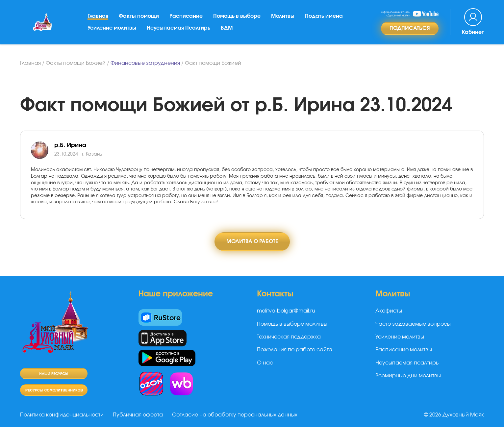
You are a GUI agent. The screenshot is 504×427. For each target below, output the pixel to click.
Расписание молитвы (404, 350)
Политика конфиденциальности (62, 415)
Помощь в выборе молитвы (292, 324)
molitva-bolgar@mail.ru (286, 311)
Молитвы (283, 16)
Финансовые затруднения (145, 63)
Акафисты (389, 311)
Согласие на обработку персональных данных (235, 415)
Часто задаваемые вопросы (413, 324)
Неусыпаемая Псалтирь (178, 28)
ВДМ (227, 28)
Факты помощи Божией (76, 63)
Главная (98, 16)
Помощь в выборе (237, 16)
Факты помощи (139, 16)
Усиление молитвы (112, 28)
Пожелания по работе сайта (295, 350)
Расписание (186, 16)
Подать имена (324, 16)
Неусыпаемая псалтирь (407, 363)
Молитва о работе (252, 241)
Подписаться (410, 28)
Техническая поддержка (289, 337)
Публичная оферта (138, 415)
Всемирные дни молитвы (408, 376)
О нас (265, 363)
